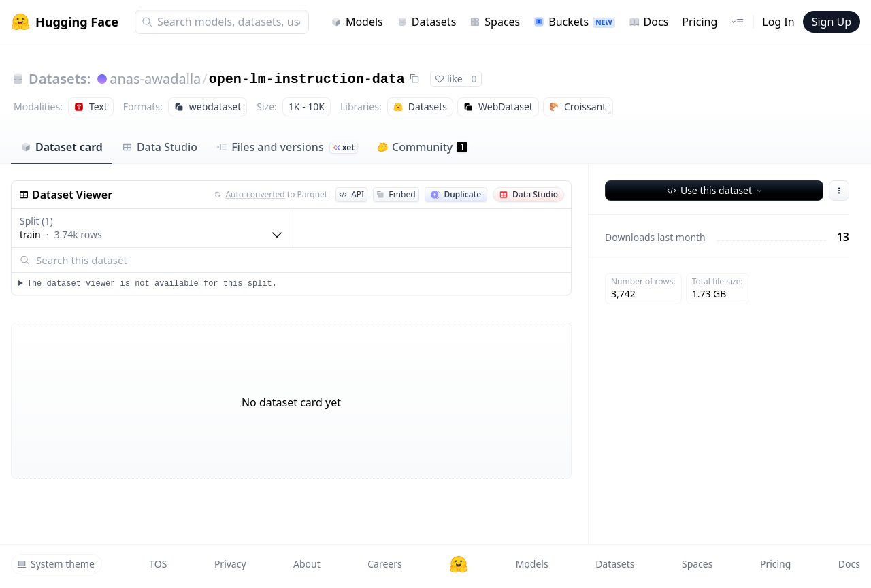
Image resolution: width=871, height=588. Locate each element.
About (307, 564)
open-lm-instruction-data (307, 79)
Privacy (230, 564)
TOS (158, 564)
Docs (649, 22)
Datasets (427, 22)
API (351, 194)
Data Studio (160, 147)
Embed (396, 194)
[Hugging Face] (459, 564)
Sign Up (832, 22)
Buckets (574, 22)
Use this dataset (716, 190)
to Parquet (271, 195)
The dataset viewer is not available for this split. (152, 284)
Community (422, 147)
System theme (56, 564)
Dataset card (62, 147)
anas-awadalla (155, 79)
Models (357, 22)
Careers (384, 564)
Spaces (495, 22)
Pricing (700, 22)
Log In (778, 22)
